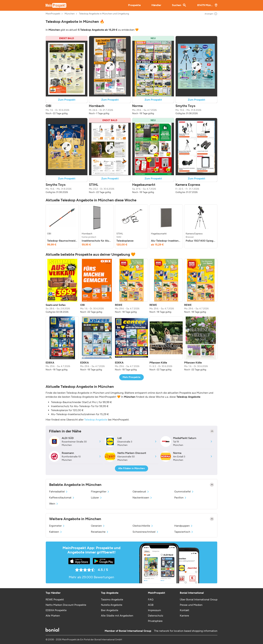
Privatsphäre (155, 621)
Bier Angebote (110, 610)
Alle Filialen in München (131, 468)
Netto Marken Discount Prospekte (66, 605)
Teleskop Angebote (96, 420)
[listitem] (62, 226)
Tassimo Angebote (112, 599)
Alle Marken (53, 616)
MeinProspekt (53, 14)
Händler (156, 5)
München (70, 14)
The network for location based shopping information (186, 631)
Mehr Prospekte (132, 377)
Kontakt (185, 610)
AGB (151, 605)
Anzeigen (211, 14)
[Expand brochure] (67, 69)
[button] (67, 76)
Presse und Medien (191, 605)
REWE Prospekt (55, 599)
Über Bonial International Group (199, 599)
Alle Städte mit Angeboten (117, 616)
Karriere (184, 616)
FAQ (151, 599)
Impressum (154, 610)
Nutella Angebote (112, 605)
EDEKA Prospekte (56, 610)
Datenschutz (156, 616)
